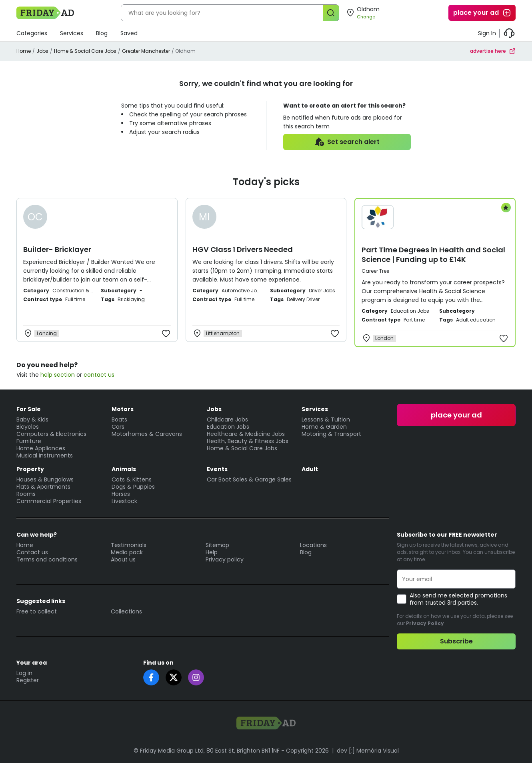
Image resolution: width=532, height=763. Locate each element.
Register (28, 680)
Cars (118, 427)
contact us (99, 375)
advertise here (493, 51)
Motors (123, 409)
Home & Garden (324, 427)
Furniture (29, 441)
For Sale (29, 409)
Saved (129, 33)
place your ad (482, 13)
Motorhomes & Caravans (147, 434)
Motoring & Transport (331, 434)
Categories (32, 33)
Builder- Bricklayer (57, 249)
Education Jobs (228, 427)
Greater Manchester (146, 51)
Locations (313, 545)
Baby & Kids (32, 419)
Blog (102, 33)
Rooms (26, 494)
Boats (119, 419)
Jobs (42, 51)
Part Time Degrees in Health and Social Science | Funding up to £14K (433, 255)
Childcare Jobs (227, 419)
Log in (24, 673)
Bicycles (28, 427)
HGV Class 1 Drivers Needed (243, 249)
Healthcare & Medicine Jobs (246, 434)
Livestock (124, 501)
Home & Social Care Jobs (85, 51)
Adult (310, 469)
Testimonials (129, 545)
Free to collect (37, 611)
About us (123, 559)
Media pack (127, 552)
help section (58, 375)
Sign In (487, 33)
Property (30, 469)
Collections (126, 611)
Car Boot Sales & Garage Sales (249, 479)
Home (24, 51)
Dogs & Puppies (133, 487)
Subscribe (456, 641)
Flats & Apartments (43, 487)
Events (217, 469)
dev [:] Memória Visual (368, 751)
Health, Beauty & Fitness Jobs (248, 441)
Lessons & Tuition (326, 419)
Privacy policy (225, 559)
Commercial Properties (49, 501)
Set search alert (347, 142)
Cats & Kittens (132, 479)
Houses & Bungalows (45, 479)
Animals (124, 469)
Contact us (32, 552)
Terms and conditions (47, 559)
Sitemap (217, 545)
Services (72, 33)
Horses (121, 494)
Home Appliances (41, 448)
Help (212, 552)
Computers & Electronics (51, 434)
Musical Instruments (45, 455)
